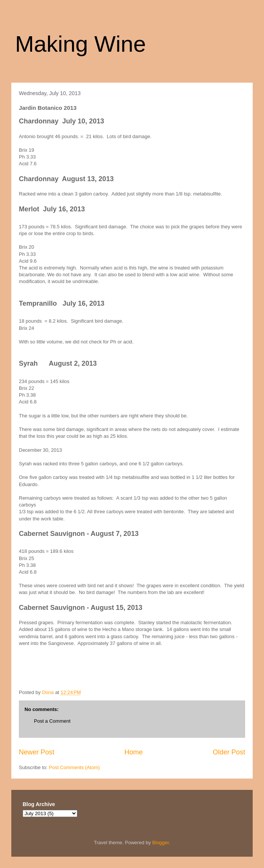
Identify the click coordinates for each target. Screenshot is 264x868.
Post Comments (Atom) (74, 767)
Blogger (161, 843)
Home (134, 752)
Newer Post (37, 752)
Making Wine (81, 44)
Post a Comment (52, 721)
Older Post (229, 752)
